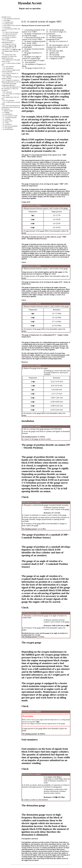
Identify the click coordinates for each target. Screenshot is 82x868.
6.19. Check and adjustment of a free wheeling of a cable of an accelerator (11, 89)
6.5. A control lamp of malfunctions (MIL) (8, 42)
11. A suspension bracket (10, 117)
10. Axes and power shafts (10, 116)
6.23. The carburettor (9, 100)
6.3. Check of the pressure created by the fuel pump (9, 35)
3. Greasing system (8, 22)
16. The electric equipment (10, 126)
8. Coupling (6, 112)
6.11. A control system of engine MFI (41, 22)
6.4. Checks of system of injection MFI (9, 38)
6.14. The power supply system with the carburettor (11, 71)
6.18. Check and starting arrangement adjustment (9, 84)
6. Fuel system (6, 27)
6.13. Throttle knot (8, 68)
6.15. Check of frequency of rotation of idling (10, 74)
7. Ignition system (8, 111)
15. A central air (7, 124)
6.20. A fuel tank (7, 92)
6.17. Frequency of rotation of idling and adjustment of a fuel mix (11, 81)
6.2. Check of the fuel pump (10, 32)
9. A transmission (7, 114)
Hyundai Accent (6, 17)
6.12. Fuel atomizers (8, 67)
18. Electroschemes (8, 129)
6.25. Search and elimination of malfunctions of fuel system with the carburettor (11, 107)
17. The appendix (7, 128)
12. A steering (7, 119)
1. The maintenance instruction (11, 19)
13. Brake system (7, 121)
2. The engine (6, 20)
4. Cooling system (8, 24)
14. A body (6, 123)
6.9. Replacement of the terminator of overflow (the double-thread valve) (9, 56)
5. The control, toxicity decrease (12, 25)
